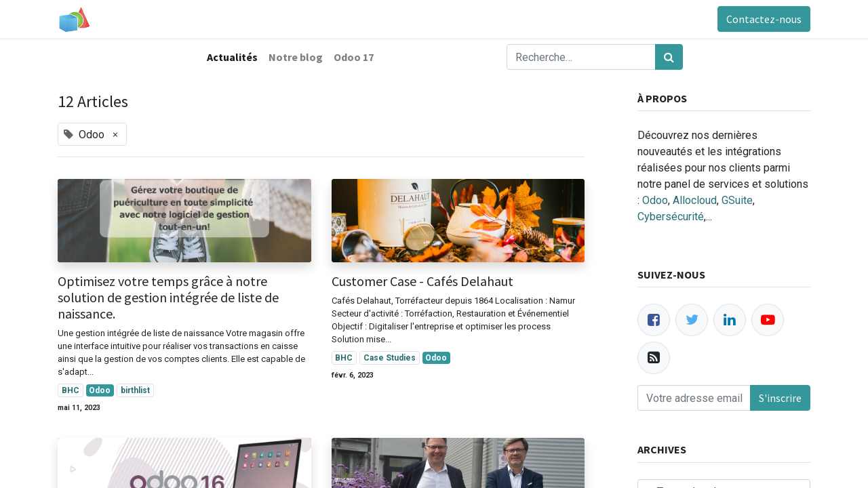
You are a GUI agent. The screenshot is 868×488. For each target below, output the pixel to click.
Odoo (655, 200)
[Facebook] (654, 320)
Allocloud (695, 200)
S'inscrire (780, 398)
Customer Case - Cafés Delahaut (422, 281)
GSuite (737, 200)
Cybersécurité (671, 217)
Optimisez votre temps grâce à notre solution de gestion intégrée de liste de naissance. (168, 298)
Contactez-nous (764, 19)
